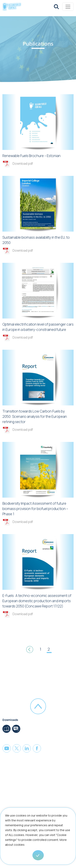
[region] (38, 838)
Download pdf (23, 164)
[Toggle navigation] (68, 7)
